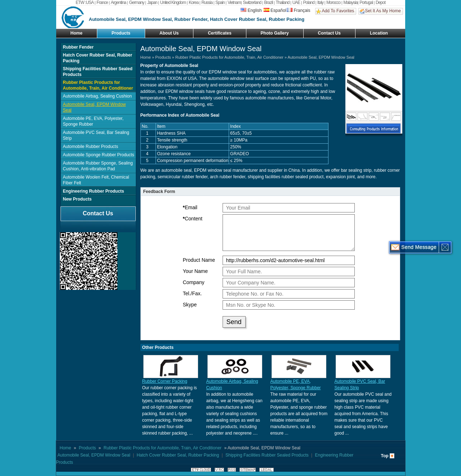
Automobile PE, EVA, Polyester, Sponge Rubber (93, 121)
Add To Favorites (338, 11)
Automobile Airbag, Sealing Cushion (97, 96)
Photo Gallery (275, 33)
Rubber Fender (78, 47)
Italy (320, 3)
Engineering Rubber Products (94, 191)
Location (379, 33)
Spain (220, 3)
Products (121, 33)
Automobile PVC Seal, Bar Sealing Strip (96, 135)
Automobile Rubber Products (91, 147)
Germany (136, 3)
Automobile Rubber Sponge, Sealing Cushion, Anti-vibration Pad (98, 166)
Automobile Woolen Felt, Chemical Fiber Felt (96, 180)
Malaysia (350, 3)
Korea (194, 3)
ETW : (81, 3)
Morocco (333, 3)
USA (90, 3)
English (251, 10)
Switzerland (252, 3)
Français (298, 10)
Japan (152, 3)
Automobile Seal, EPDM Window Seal (95, 107)
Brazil (268, 3)
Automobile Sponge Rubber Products (99, 155)
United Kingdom (173, 3)
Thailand (283, 3)
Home (77, 33)
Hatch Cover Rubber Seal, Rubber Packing (98, 58)
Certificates (220, 33)
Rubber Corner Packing (165, 381)
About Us (169, 33)
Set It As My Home (383, 11)
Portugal (366, 3)
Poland (309, 3)
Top (385, 456)
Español (275, 10)
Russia (207, 3)
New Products (77, 199)
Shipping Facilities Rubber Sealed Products (98, 72)
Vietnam (234, 3)
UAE (296, 3)
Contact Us (329, 33)
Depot (381, 3)
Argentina (118, 3)
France (102, 3)
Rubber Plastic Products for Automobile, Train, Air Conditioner (98, 85)
